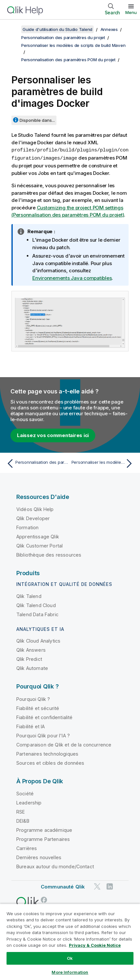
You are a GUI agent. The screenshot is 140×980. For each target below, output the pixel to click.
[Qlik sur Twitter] (97, 886)
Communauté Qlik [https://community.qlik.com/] (63, 886)
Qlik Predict (29, 658)
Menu (131, 12)
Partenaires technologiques (47, 753)
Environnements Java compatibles (72, 277)
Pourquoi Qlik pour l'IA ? (43, 735)
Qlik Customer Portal (39, 545)
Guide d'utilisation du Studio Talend (57, 29)
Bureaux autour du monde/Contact (55, 866)
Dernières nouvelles (39, 857)
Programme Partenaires (43, 838)
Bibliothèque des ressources (49, 554)
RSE (21, 811)
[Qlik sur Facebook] (44, 899)
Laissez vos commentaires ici (53, 435)
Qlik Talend (29, 596)
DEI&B (23, 820)
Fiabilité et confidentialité (44, 717)
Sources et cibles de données (50, 762)
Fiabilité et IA (31, 726)
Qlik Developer (33, 518)
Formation (27, 527)
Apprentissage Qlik (38, 536)
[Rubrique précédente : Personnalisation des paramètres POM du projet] (37, 463)
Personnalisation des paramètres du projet (63, 37)
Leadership (29, 802)
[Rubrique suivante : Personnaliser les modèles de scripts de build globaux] (103, 463)
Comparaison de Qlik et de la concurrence (64, 744)
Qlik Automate (32, 668)
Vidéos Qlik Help (35, 509)
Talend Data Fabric (37, 614)
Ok (70, 958)
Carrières (27, 848)
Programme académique (44, 829)
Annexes (109, 29)
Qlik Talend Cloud (36, 605)
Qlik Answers (31, 649)
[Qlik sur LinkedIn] (110, 886)
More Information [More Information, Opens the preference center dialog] (70, 972)
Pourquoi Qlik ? (33, 698)
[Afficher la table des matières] (13, 29)
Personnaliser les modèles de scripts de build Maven (73, 45)
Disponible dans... (37, 120)
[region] (70, 942)
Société (25, 793)
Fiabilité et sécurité (38, 708)
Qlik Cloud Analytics (38, 640)
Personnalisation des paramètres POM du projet (68, 60)
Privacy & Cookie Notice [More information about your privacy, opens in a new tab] (95, 945)
